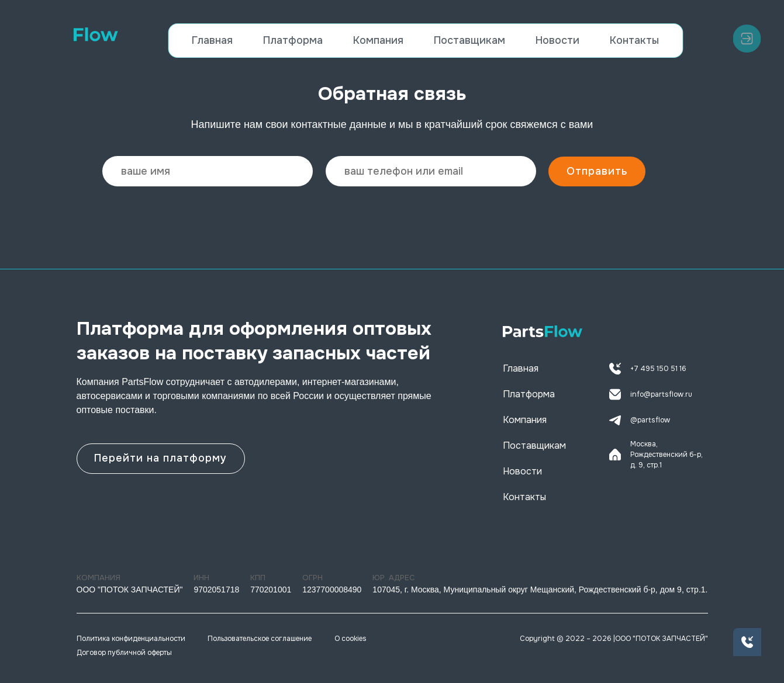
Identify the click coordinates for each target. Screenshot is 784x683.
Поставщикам (469, 40)
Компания (378, 40)
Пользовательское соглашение (260, 639)
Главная (212, 40)
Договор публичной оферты (124, 653)
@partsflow (640, 420)
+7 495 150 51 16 (648, 369)
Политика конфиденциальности (131, 639)
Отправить (597, 171)
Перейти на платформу (161, 457)
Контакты (634, 40)
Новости (557, 40)
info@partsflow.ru (651, 394)
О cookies (350, 639)
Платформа (293, 40)
